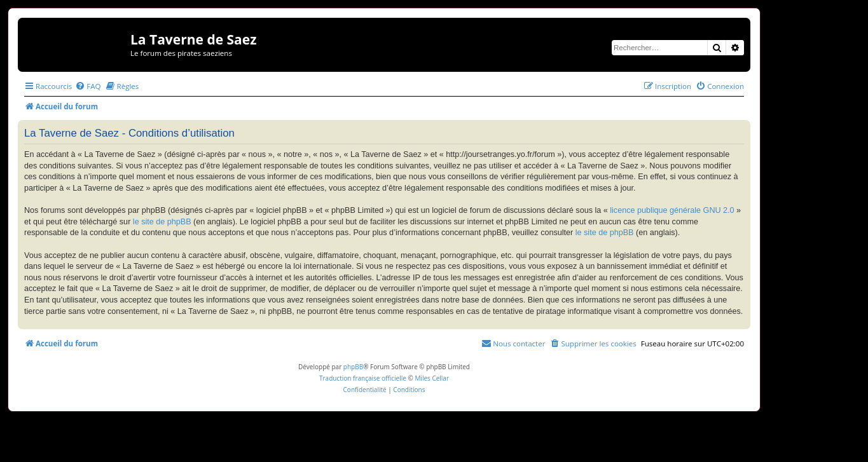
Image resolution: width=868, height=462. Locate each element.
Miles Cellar (432, 378)
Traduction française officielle (363, 378)
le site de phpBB (162, 222)
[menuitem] (88, 86)
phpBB (353, 367)
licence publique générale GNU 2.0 (672, 210)
